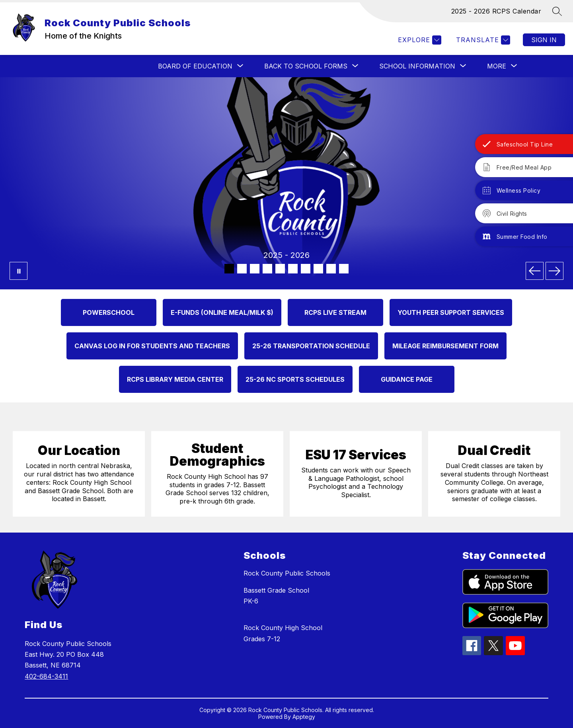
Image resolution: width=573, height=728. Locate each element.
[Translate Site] (482, 40)
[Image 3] (255, 269)
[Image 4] (267, 269)
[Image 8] (318, 269)
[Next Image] (554, 271)
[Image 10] (344, 269)
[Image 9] (331, 269)
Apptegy (304, 717)
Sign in (544, 40)
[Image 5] (280, 269)
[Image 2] (242, 269)
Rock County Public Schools (287, 573)
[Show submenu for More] (497, 66)
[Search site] (557, 11)
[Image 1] (229, 269)
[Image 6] (293, 269)
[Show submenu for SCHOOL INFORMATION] (417, 66)
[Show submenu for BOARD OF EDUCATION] (195, 66)
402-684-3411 (46, 676)
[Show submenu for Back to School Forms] (306, 66)
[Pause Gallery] (19, 271)
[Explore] (419, 40)
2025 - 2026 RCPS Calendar (496, 11)
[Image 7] (306, 269)
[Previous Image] (535, 271)
